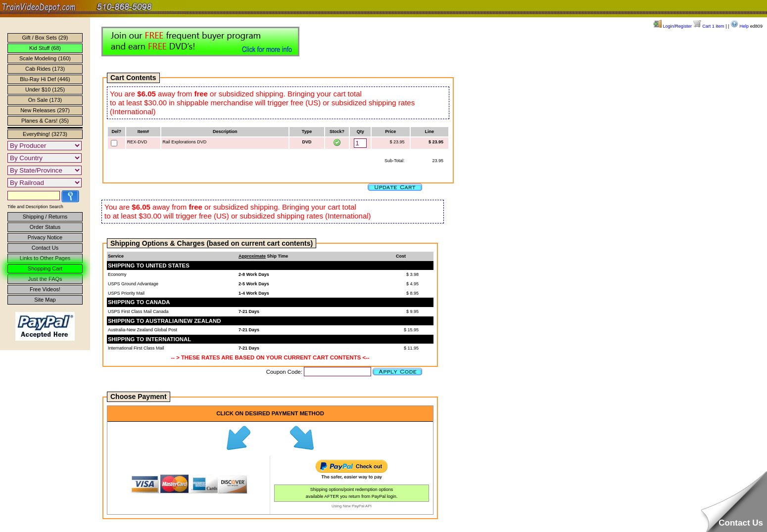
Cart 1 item (709, 26)
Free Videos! (45, 289)
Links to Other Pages (45, 258)
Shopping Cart (45, 268)
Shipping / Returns (45, 217)
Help (740, 26)
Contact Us (45, 248)
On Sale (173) (45, 100)
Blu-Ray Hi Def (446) (45, 79)
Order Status (45, 227)
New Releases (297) (45, 110)
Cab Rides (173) (45, 69)
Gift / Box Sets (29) (45, 38)
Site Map (45, 300)
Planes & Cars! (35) (45, 121)
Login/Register (673, 26)
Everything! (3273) (45, 134)
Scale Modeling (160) (45, 58)
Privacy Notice (45, 237)
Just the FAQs (45, 279)
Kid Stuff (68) (45, 48)
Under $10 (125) (45, 89)
